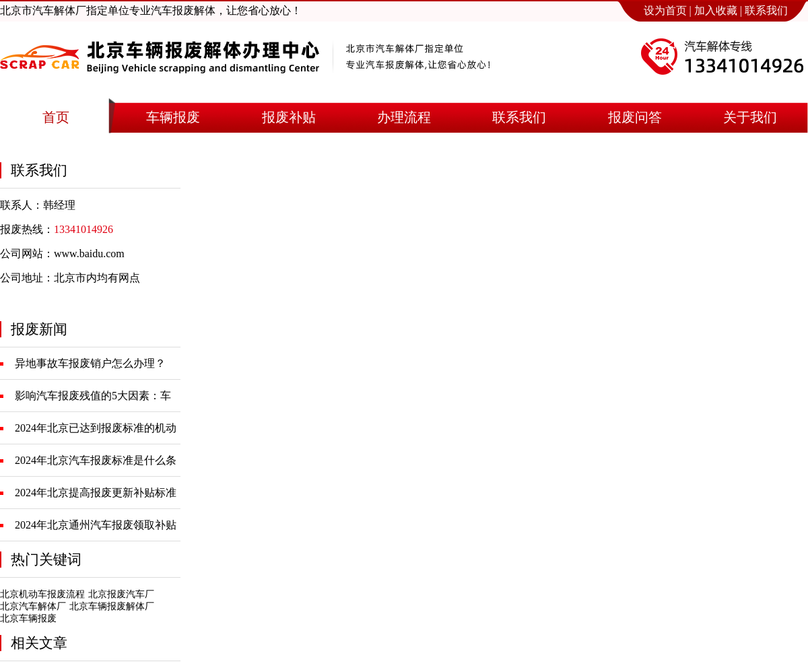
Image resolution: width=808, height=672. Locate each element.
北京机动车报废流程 (42, 594)
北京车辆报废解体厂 (112, 606)
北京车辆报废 (28, 618)
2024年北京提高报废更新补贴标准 (96, 493)
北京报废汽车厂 (121, 594)
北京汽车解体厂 (33, 606)
